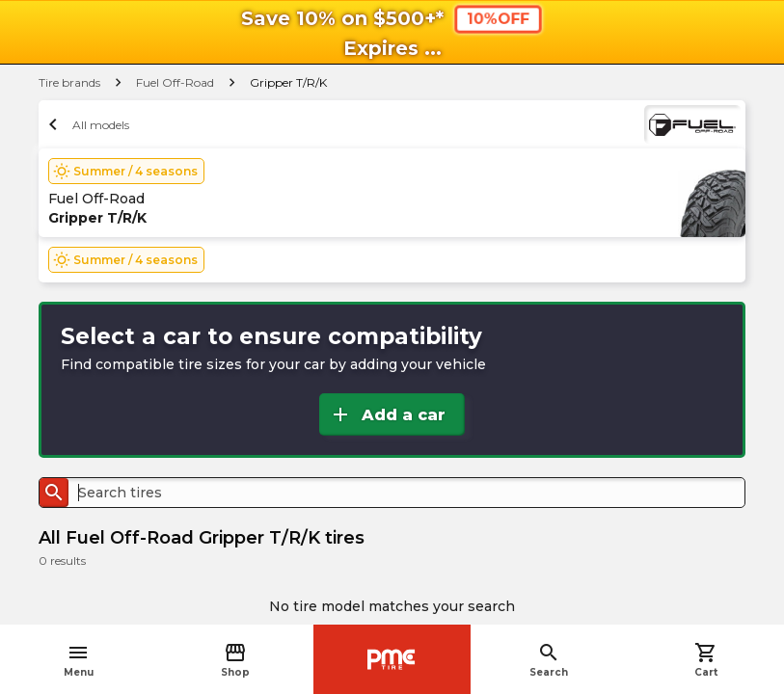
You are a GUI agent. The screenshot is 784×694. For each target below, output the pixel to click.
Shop (235, 660)
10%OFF (498, 19)
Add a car (387, 414)
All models (86, 124)
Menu (79, 660)
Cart (706, 660)
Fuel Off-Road (175, 82)
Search (549, 660)
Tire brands (69, 82)
